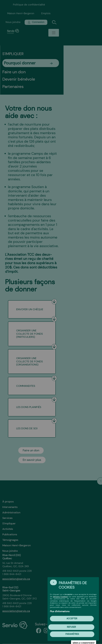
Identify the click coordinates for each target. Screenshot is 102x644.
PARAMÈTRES (72, 634)
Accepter (72, 619)
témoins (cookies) (60, 597)
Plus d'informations (60, 611)
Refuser (71, 627)
